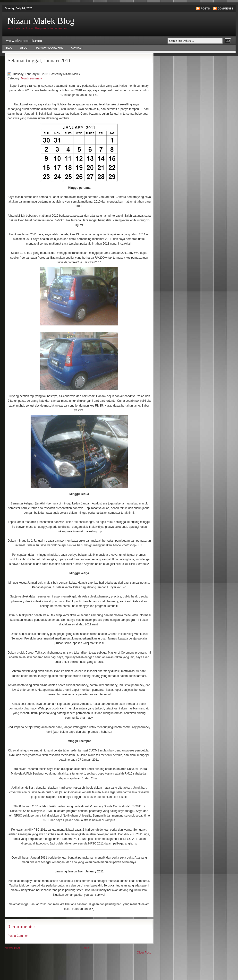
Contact (77, 48)
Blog (9, 48)
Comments (225, 9)
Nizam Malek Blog (41, 21)
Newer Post (12, 948)
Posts (205, 9)
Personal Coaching (50, 48)
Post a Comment (18, 936)
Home (85, 948)
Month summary (31, 78)
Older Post (144, 953)
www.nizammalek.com (24, 41)
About (25, 48)
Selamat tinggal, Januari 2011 (39, 60)
